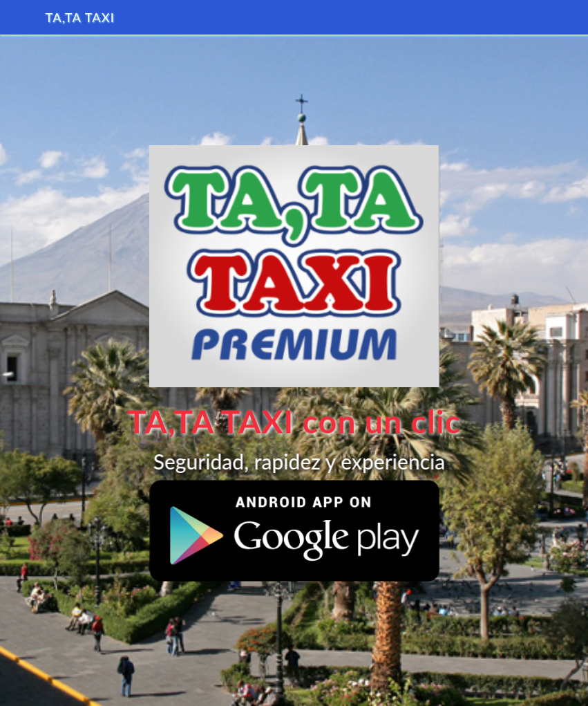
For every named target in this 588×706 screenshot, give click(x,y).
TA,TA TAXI (80, 17)
